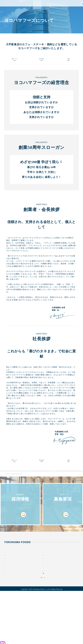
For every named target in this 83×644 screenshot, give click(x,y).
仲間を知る (48, 597)
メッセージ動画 (49, 603)
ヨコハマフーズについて (15, 589)
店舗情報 (69, 37)
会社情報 (8, 595)
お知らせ (9, 607)
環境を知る (48, 600)
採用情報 (47, 589)
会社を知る (48, 592)
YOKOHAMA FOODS (11, 3)
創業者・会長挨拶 (41, 70)
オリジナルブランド (52, 607)
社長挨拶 (68, 70)
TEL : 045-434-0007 (12, 580)
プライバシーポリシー (21, 642)
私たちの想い (14, 37)
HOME (6, 500)
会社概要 (41, 37)
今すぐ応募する (42, 628)
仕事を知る (48, 595)
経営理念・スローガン (14, 70)
